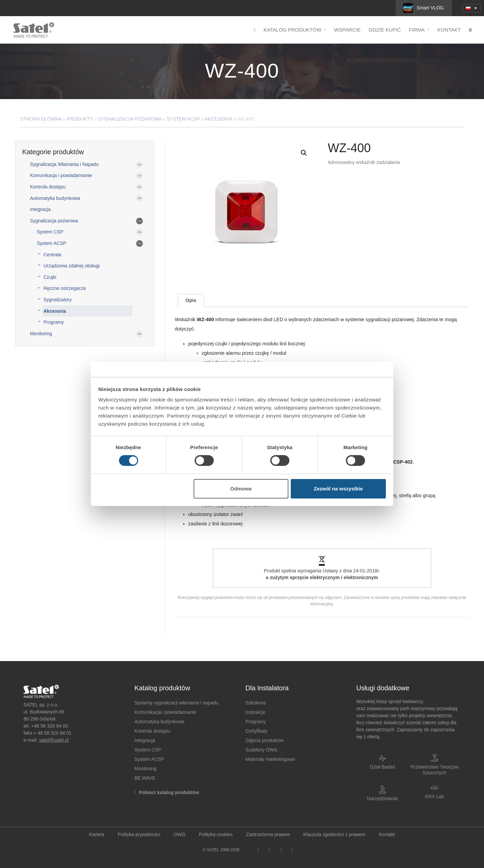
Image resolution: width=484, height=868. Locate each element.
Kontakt (449, 30)
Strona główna (41, 119)
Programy (54, 322)
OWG (180, 834)
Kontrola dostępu (48, 187)
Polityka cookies (216, 834)
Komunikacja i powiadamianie (61, 175)
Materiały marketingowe (270, 759)
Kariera (97, 834)
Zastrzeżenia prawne (268, 834)
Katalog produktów (295, 30)
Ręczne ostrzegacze (65, 288)
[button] (304, 153)
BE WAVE (145, 778)
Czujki (50, 277)
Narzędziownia (382, 798)
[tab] (191, 300)
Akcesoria (218, 119)
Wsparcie (347, 30)
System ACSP (183, 119)
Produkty (80, 119)
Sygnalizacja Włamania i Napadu (64, 164)
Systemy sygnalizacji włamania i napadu (176, 703)
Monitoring (41, 334)
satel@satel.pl (54, 740)
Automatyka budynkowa (55, 198)
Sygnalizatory (57, 300)
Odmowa (241, 489)
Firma (419, 30)
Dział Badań (382, 767)
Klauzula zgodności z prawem (334, 834)
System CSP (50, 232)
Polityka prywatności (139, 834)
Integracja (40, 209)
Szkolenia (256, 703)
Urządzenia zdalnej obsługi (71, 266)
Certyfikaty (256, 731)
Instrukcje (255, 712)
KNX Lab (434, 796)
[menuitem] (471, 8)
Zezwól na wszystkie (338, 489)
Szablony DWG (261, 750)
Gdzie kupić (385, 30)
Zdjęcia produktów (265, 740)
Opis (191, 300)
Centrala (52, 255)
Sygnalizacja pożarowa (130, 119)
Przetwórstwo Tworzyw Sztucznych (434, 770)
